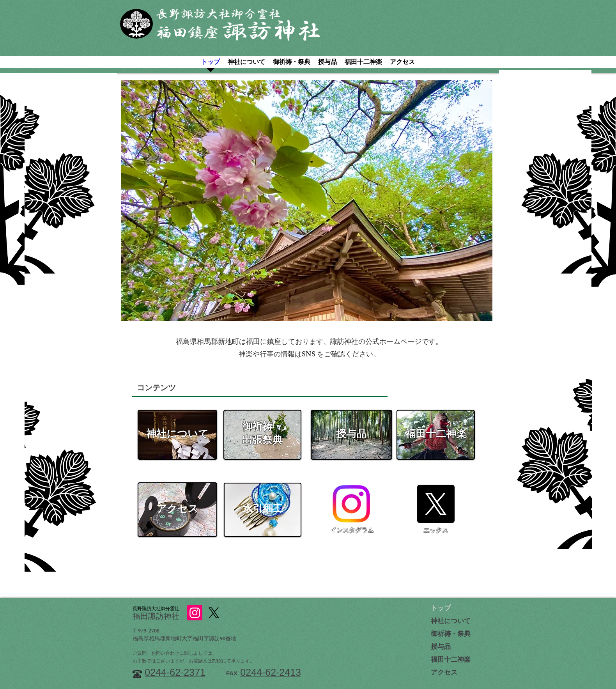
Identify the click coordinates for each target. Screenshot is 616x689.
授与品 (441, 648)
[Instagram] (351, 504)
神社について (451, 622)
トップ (441, 609)
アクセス (444, 673)
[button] (307, 201)
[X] (435, 504)
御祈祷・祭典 (451, 635)
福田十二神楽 (451, 661)
